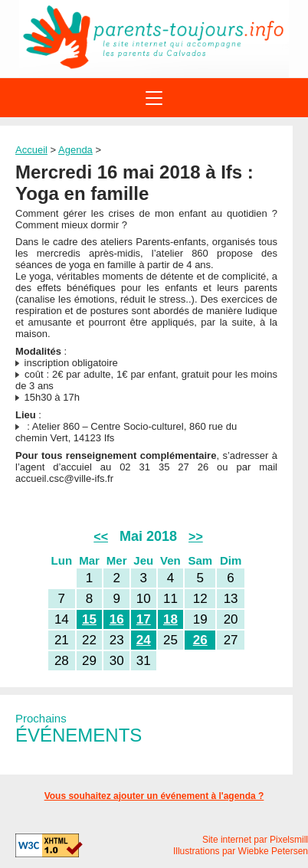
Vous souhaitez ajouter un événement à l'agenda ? (154, 796)
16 (117, 619)
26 (200, 640)
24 (144, 640)
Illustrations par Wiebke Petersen (241, 851)
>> (196, 537)
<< (101, 537)
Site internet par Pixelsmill (255, 840)
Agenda (75, 150)
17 (144, 619)
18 (170, 619)
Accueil (31, 150)
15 (89, 619)
